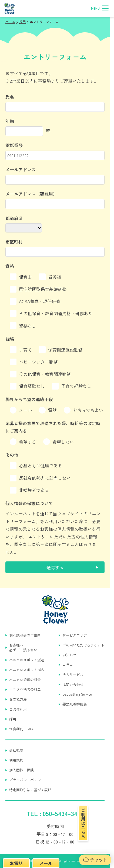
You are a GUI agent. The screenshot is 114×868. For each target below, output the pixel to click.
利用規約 (16, 760)
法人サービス (73, 675)
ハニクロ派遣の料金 (25, 680)
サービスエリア (75, 635)
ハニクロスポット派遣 (27, 660)
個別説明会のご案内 (25, 635)
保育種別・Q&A (21, 729)
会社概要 (16, 750)
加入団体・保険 (21, 770)
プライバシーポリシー (27, 780)
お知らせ (69, 655)
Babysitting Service (77, 694)
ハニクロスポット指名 (27, 670)
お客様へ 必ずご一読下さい (23, 648)
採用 (13, 719)
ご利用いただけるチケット (83, 645)
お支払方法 (18, 699)
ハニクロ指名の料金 (25, 689)
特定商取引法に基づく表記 (30, 790)
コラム (68, 665)
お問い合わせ (73, 685)
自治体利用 (18, 709)
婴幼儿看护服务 (75, 704)
